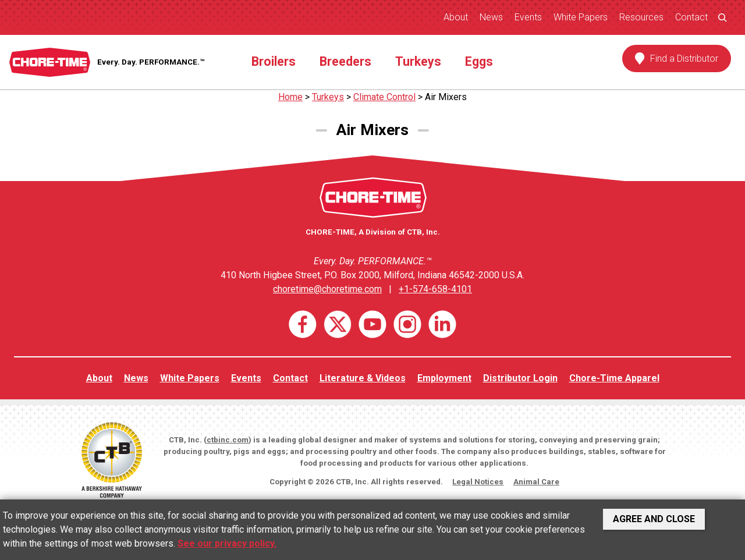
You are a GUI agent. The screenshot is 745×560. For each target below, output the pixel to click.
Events (528, 17)
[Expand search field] (722, 17)
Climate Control (384, 97)
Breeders (345, 61)
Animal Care (536, 482)
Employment (444, 378)
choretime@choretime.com (327, 289)
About (456, 17)
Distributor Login (520, 378)
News (491, 17)
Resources (641, 17)
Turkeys (418, 61)
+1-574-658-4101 (435, 289)
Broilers (274, 61)
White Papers (581, 17)
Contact (691, 17)
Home (290, 97)
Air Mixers (446, 97)
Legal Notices (478, 482)
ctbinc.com (228, 440)
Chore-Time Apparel (614, 378)
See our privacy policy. (227, 543)
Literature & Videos (363, 378)
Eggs (479, 61)
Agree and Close (654, 519)
